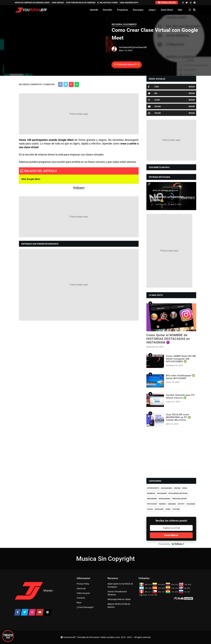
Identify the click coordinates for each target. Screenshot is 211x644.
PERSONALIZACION (179, 499)
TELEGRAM (191, 504)
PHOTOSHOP (152, 504)
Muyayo (48, 590)
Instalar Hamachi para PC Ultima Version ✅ (180, 396)
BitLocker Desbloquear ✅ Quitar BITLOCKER (181, 377)
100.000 (154, 107)
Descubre (107, 10)
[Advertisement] (79, 114)
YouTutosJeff (125, 47)
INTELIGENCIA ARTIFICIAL (178, 493)
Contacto (81, 598)
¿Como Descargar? (85, 607)
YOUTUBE (176, 509)
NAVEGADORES (164, 499)
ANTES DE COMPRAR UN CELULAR (165, 191)
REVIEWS (162, 504)
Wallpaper (79, 188)
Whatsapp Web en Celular (119, 599)
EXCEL (185, 488)
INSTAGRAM (162, 493)
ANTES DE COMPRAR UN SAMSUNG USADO (32, 3)
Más (180, 10)
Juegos (152, 10)
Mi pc (79, 603)
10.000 (154, 100)
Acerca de (81, 588)
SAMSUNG (172, 504)
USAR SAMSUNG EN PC (129, 3)
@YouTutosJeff (139, 47)
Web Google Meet (31, 179)
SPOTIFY (181, 504)
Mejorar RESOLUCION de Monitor (119, 606)
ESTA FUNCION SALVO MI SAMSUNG (81, 3)
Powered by (171, 544)
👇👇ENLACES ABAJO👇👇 (127, 64)
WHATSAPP (159, 509)
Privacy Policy (83, 584)
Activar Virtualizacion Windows (117, 593)
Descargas (138, 10)
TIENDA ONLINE (167, 2)
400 (153, 93)
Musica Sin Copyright (105, 559)
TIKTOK (150, 509)
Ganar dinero (167, 10)
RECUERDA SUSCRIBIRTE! (124, 24)
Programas (123, 10)
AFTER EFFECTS (153, 488)
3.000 (153, 87)
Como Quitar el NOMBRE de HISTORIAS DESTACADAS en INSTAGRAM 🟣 (168, 339)
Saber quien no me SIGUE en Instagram (120, 585)
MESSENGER (152, 499)
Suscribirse (171, 535)
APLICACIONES (167, 488)
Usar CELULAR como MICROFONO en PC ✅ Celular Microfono (178, 417)
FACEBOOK (151, 493)
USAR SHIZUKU (58, 3)
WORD (168, 509)
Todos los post (83, 593)
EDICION (177, 488)
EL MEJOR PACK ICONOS (108, 3)
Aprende (94, 10)
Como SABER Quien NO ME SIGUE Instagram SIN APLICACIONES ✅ (181, 359)
